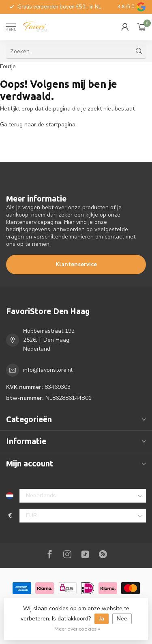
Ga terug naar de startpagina (38, 125)
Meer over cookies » (77, 629)
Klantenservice (76, 264)
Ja (102, 619)
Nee (122, 619)
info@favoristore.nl (48, 370)
